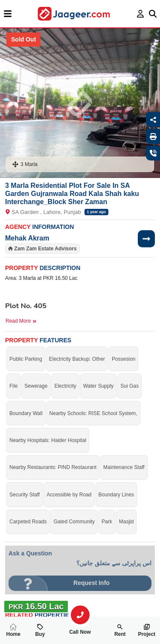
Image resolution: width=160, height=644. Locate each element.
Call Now (80, 629)
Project (147, 630)
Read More (21, 321)
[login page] (141, 14)
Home (13, 630)
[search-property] (80, 615)
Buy (40, 630)
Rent (120, 630)
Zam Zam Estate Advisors (45, 249)
